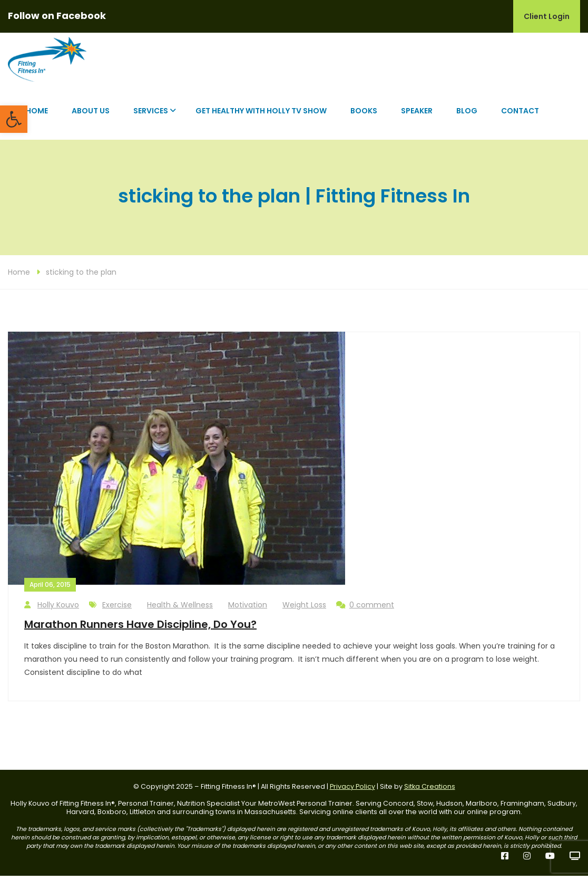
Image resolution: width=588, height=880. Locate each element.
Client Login (547, 16)
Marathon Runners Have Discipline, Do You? (140, 628)
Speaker (417, 115)
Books (364, 115)
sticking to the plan (81, 276)
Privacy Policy (352, 791)
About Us (91, 115)
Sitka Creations (430, 791)
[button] (14, 119)
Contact (520, 115)
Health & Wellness (180, 609)
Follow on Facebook (57, 16)
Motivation (248, 609)
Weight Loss (304, 609)
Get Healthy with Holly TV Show (261, 115)
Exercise (117, 609)
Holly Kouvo (52, 609)
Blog (467, 115)
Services (151, 115)
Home (37, 115)
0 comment (365, 609)
